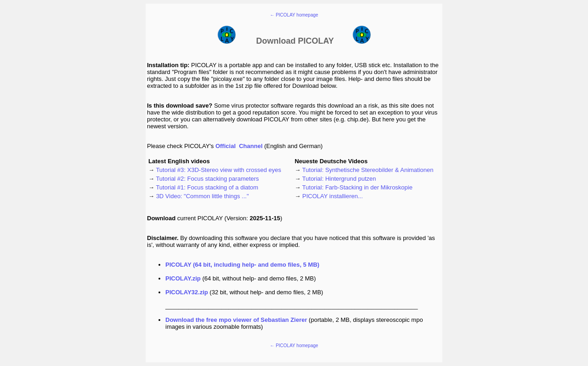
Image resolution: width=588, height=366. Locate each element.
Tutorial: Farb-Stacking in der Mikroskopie (357, 187)
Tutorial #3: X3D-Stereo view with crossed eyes (218, 170)
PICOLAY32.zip (187, 292)
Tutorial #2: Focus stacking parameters (207, 179)
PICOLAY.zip (183, 278)
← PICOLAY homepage (294, 15)
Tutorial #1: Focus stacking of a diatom (207, 187)
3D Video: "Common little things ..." (203, 196)
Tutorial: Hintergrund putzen (339, 179)
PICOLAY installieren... (333, 196)
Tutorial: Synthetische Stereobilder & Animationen (368, 170)
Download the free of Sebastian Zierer (236, 320)
